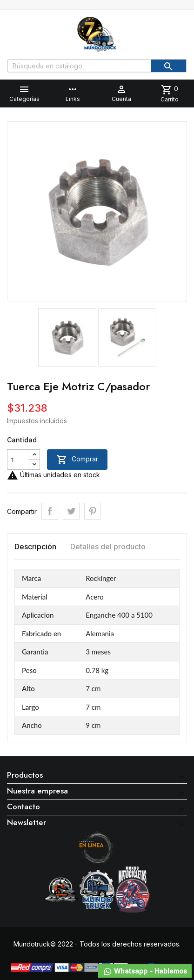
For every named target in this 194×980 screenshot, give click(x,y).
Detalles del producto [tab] (108, 547)
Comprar (77, 460)
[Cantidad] (18, 460)
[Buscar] (97, 66)
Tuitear (71, 511)
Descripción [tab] (35, 547)
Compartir (50, 511)
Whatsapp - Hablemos (145, 972)
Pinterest (93, 511)
